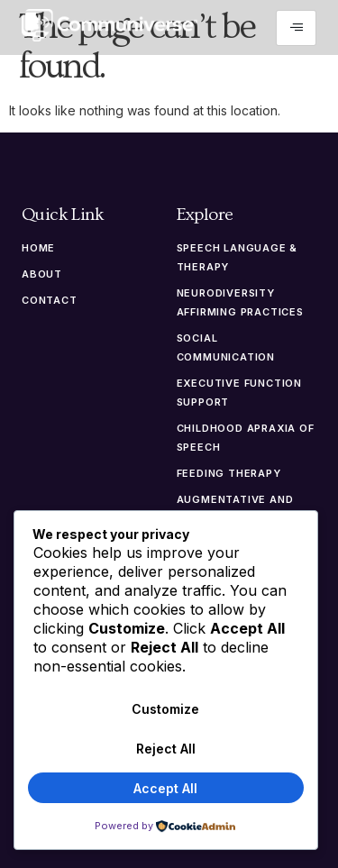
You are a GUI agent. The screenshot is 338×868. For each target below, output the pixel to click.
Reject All (166, 749)
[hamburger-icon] (296, 28)
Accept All (165, 788)
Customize (165, 709)
